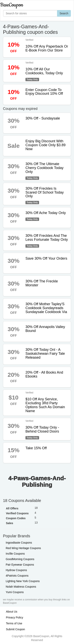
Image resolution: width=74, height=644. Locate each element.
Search (64, 13)
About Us (12, 612)
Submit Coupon (15, 629)
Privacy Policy (15, 617)
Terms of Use (14, 623)
